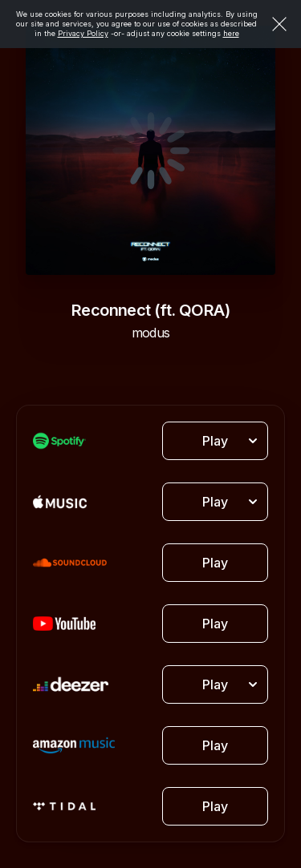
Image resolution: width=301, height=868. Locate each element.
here (231, 33)
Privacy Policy (83, 33)
